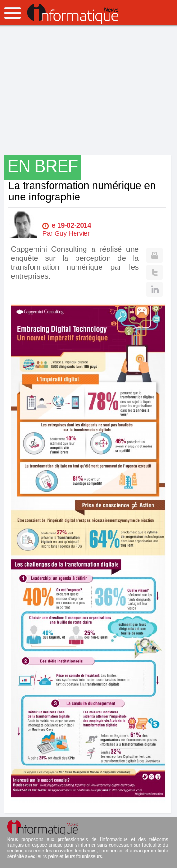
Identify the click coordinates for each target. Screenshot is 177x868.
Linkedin (155, 289)
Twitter (155, 272)
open (13, 13)
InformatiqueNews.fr (73, 14)
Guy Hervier (72, 233)
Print (155, 255)
